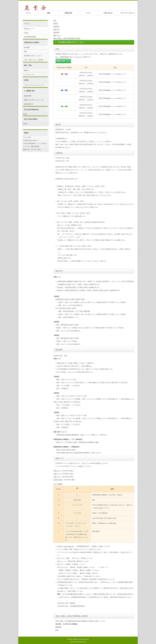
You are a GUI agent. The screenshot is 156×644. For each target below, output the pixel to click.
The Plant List (69, 546)
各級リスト (57, 35)
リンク (88, 13)
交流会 (26, 33)
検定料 (56, 23)
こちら (78, 57)
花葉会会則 (68, 13)
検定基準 (56, 32)
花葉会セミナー (29, 29)
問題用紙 (58, 627)
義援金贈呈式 (28, 104)
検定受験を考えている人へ (33, 56)
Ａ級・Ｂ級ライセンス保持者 (34, 60)
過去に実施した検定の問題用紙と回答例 (67, 38)
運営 (25, 52)
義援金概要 (28, 96)
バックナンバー (29, 74)
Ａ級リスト (57, 477)
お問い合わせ (108, 13)
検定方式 (56, 29)
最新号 (26, 70)
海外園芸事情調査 (30, 37)
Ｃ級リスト (57, 471)
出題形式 (56, 26)
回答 (57, 630)
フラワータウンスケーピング (34, 85)
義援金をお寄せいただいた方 (34, 100)
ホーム (29, 13)
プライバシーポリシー (128, 13)
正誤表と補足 (58, 480)
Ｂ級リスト (57, 474)
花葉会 (75, 639)
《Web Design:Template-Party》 (78, 642)
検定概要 (27, 47)
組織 (49, 13)
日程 (55, 20)
